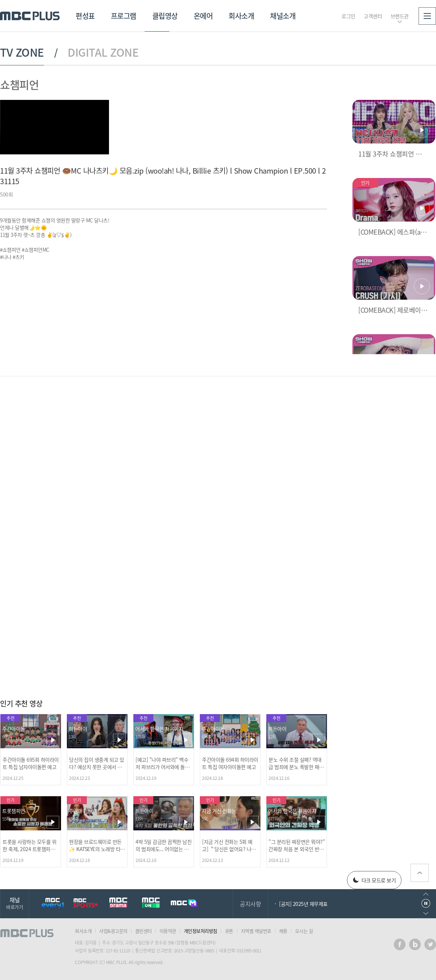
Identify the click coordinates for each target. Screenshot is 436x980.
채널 (15, 903)
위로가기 (420, 873)
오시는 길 (304, 931)
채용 (283, 931)
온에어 (203, 16)
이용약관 (168, 931)
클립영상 (165, 16)
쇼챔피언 (19, 84)
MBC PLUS (30, 16)
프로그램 (124, 16)
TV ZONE (22, 52)
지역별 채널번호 (256, 931)
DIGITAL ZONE (103, 52)
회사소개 (241, 16)
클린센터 (144, 931)
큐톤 (229, 931)
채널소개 (283, 16)
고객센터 (373, 16)
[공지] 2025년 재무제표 (303, 904)
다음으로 (426, 913)
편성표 (85, 16)
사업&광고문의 (113, 931)
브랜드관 (400, 16)
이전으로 (426, 894)
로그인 (348, 16)
